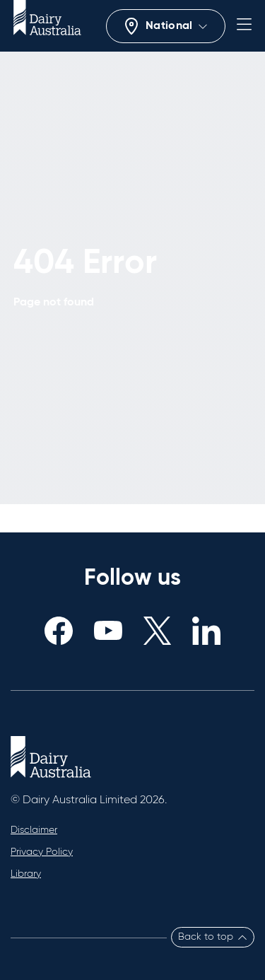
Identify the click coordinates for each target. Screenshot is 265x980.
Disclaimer (34, 830)
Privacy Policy (42, 852)
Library (26, 874)
